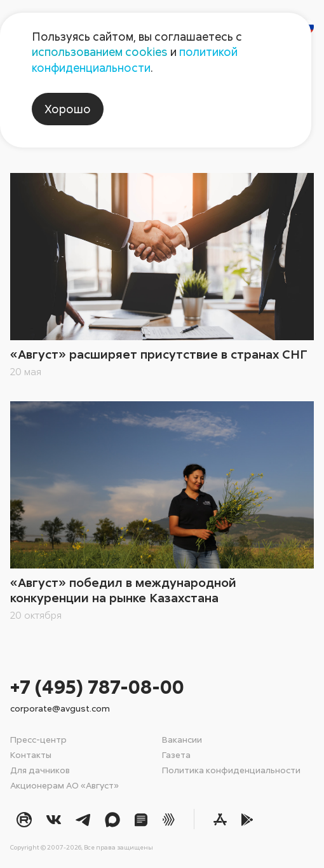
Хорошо (68, 109)
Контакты (31, 754)
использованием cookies (100, 52)
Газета (176, 754)
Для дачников (40, 770)
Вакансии (182, 739)
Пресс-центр (38, 739)
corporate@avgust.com (60, 708)
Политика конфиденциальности (231, 770)
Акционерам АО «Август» (64, 785)
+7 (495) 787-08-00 (97, 686)
